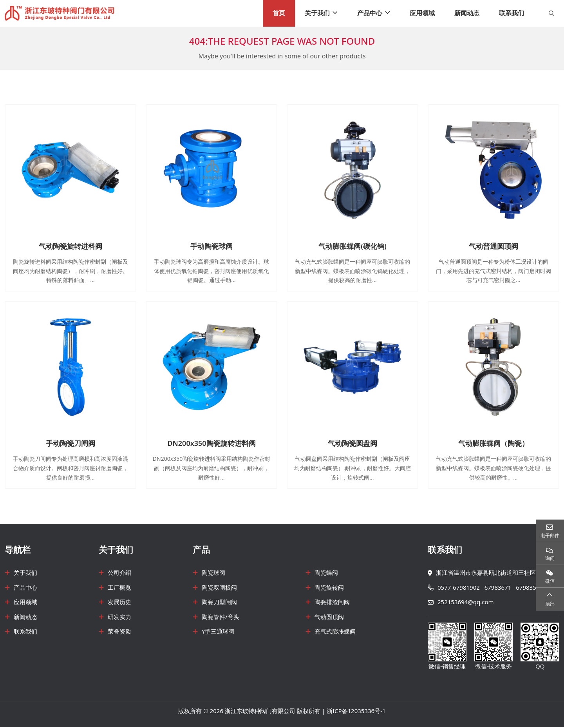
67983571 (529, 588)
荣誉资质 (119, 632)
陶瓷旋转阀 (329, 588)
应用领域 (422, 13)
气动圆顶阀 (329, 618)
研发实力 (119, 618)
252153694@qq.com (465, 603)
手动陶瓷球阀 (211, 247)
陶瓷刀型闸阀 (219, 603)
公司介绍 (119, 574)
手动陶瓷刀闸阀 (70, 444)
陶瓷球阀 (213, 574)
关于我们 (317, 13)
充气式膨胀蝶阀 (335, 632)
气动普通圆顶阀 (493, 247)
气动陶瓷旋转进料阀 (70, 247)
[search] (550, 14)
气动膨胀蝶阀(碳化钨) (352, 247)
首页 (279, 13)
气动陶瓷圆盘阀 (352, 444)
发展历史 (119, 603)
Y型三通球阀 (218, 632)
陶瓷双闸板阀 (219, 588)
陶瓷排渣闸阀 (332, 603)
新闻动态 (467, 13)
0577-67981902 (459, 588)
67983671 (498, 588)
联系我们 (512, 13)
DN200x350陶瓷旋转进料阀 (211, 444)
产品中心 (370, 13)
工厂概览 (119, 588)
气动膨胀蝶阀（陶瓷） (493, 444)
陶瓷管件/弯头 (221, 618)
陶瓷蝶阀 (326, 574)
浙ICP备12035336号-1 (356, 712)
